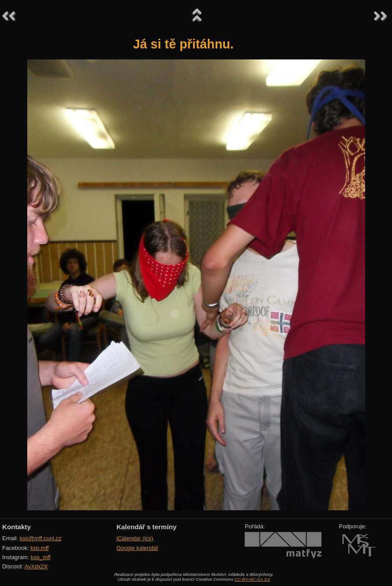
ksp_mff (41, 557)
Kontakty (16, 527)
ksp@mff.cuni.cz (41, 538)
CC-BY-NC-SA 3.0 (252, 579)
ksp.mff (40, 548)
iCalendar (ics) (135, 538)
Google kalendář (137, 548)
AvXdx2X (36, 566)
